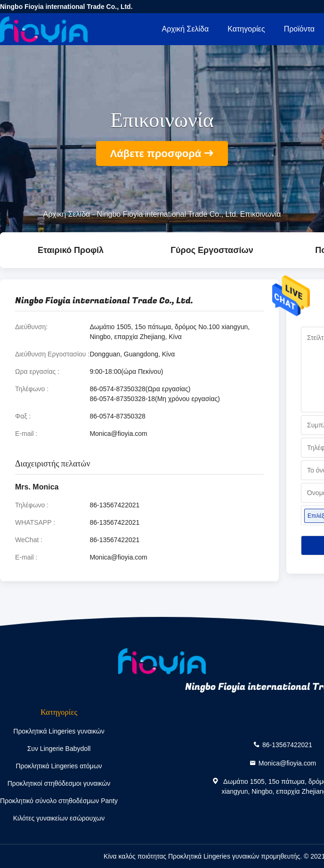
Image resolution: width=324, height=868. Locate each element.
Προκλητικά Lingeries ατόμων (59, 766)
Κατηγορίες (246, 29)
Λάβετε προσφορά (156, 154)
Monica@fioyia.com (118, 434)
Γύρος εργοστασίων (212, 250)
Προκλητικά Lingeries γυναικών (59, 731)
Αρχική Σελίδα (185, 29)
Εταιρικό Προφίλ (71, 250)
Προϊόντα (299, 29)
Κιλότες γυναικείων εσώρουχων (59, 818)
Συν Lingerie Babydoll (59, 749)
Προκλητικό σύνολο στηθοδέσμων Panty (59, 801)
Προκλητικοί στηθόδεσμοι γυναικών (59, 783)
